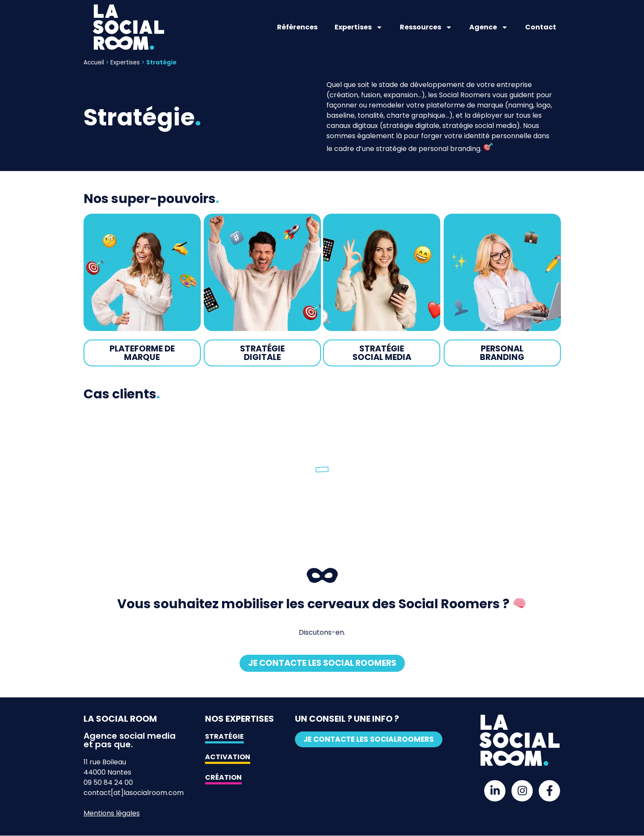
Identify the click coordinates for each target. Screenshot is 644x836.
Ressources (426, 27)
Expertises (359, 27)
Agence (489, 27)
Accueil (94, 62)
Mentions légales (112, 814)
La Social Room (120, 719)
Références (297, 27)
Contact (541, 27)
